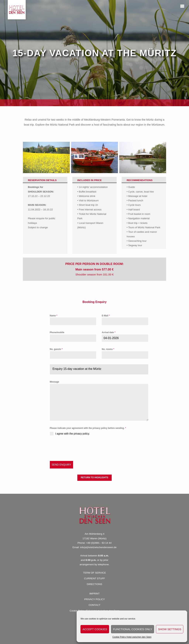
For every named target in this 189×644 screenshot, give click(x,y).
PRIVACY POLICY (94, 599)
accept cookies (95, 629)
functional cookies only (133, 629)
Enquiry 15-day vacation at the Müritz (77, 369)
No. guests (56, 349)
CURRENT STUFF (95, 578)
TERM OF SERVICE (94, 573)
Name (54, 316)
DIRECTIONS (94, 584)
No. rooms (108, 349)
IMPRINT (94, 594)
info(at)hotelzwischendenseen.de (98, 547)
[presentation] (78, 448)
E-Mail (106, 316)
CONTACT (94, 605)
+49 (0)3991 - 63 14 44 (99, 543)
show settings (170, 629)
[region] (94, 53)
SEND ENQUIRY (61, 465)
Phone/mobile (57, 332)
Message (55, 382)
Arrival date (109, 332)
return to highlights (95, 478)
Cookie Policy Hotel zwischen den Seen (132, 637)
